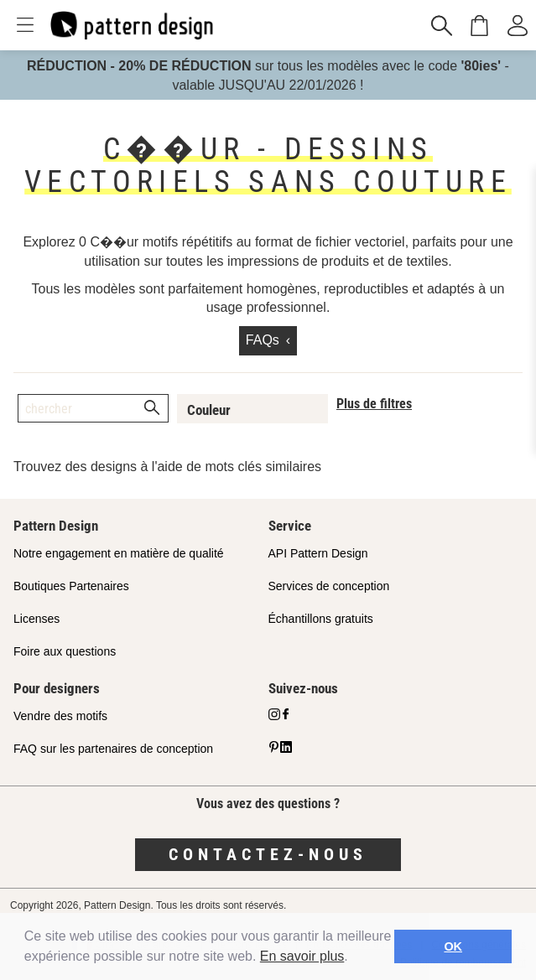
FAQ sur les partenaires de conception (113, 749)
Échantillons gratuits (321, 619)
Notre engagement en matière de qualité (119, 553)
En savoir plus (302, 956)
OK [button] (453, 946)
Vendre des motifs (60, 716)
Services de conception (329, 586)
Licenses (36, 619)
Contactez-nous (268, 854)
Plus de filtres (374, 404)
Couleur (209, 410)
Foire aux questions (65, 651)
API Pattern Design (318, 553)
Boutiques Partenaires (71, 586)
